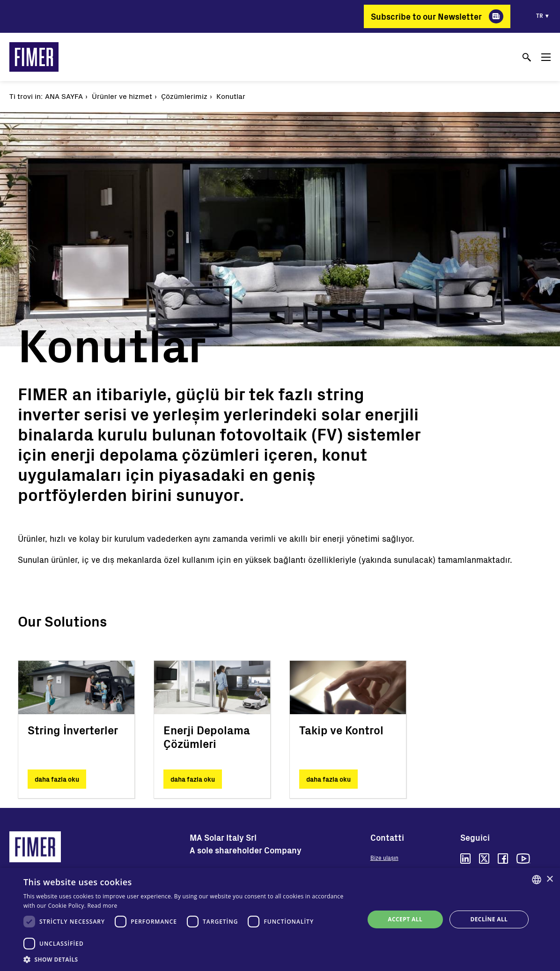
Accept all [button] (405, 919)
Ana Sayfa (64, 96)
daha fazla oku (57, 779)
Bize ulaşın (384, 858)
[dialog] (280, 919)
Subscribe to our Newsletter (426, 16)
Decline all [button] (489, 919)
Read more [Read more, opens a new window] (103, 906)
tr (540, 15)
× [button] (549, 879)
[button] (189, 959)
